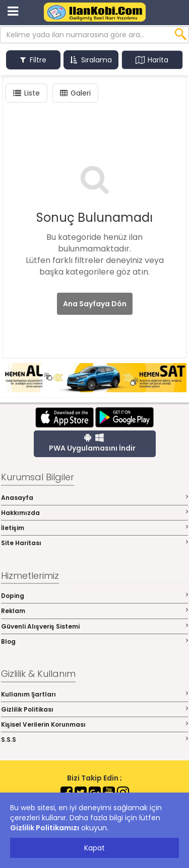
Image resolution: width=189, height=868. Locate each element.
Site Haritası (94, 543)
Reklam (94, 611)
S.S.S (94, 740)
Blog (94, 641)
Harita (152, 60)
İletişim (94, 528)
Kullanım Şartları (94, 694)
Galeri (75, 93)
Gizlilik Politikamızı (45, 828)
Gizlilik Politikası (94, 709)
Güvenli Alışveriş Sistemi (94, 626)
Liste (26, 93)
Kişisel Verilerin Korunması (94, 724)
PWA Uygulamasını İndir (92, 443)
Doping (94, 596)
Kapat (94, 848)
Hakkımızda (94, 513)
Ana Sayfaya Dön (95, 304)
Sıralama (91, 60)
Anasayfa (94, 498)
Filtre (33, 60)
